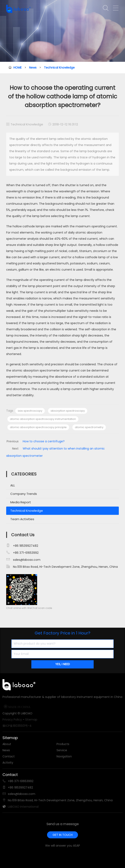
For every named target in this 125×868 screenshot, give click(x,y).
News (33, 68)
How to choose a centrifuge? (44, 441)
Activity (8, 763)
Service (62, 750)
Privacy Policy (12, 720)
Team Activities (22, 519)
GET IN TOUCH (63, 835)
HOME (18, 68)
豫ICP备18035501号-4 (17, 726)
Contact (9, 756)
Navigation (64, 756)
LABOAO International (23, 807)
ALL (13, 485)
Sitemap (31, 720)
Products (63, 744)
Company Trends (24, 494)
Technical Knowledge (59, 68)
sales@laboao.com (27, 560)
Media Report (21, 502)
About (7, 744)
